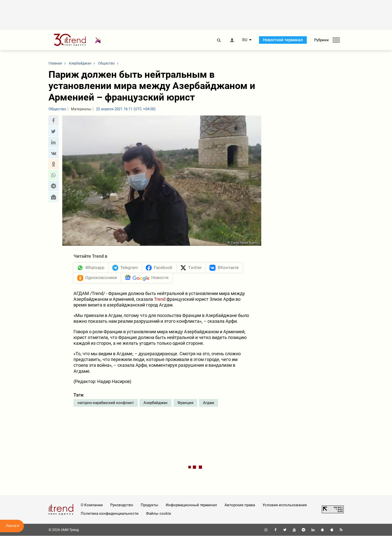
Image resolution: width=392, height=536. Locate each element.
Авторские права (240, 505)
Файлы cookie (158, 514)
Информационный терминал (191, 505)
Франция (185, 403)
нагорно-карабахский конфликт (106, 403)
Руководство (122, 505)
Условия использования (285, 505)
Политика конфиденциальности (110, 514)
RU (245, 40)
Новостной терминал (283, 40)
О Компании (92, 505)
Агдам (208, 403)
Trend (160, 299)
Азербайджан (155, 403)
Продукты (149, 505)
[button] (53, 120)
